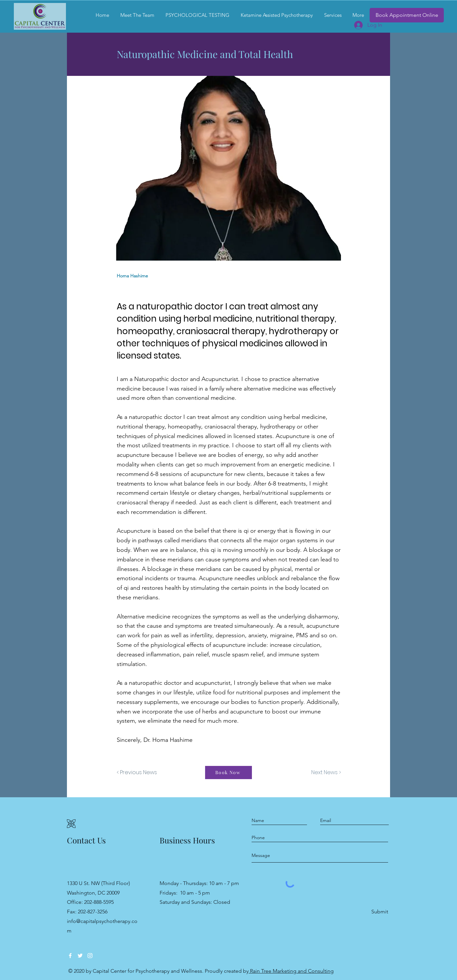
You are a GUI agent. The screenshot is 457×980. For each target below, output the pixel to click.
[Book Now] (228, 773)
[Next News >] (324, 773)
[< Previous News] (138, 773)
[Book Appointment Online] (407, 15)
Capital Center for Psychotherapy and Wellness (147, 971)
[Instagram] (90, 956)
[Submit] (379, 912)
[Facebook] (70, 956)
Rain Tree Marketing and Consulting (291, 971)
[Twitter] (80, 956)
